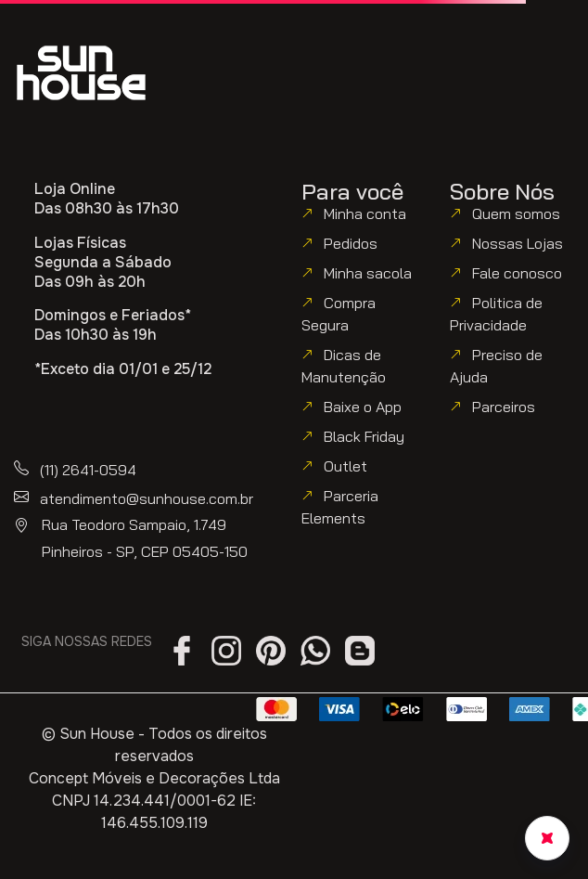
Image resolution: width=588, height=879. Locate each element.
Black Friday (364, 436)
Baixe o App (363, 407)
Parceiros (504, 407)
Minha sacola (368, 273)
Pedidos (351, 243)
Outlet (345, 466)
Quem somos (516, 213)
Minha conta (365, 213)
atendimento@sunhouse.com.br (147, 498)
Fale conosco (517, 273)
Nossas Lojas (518, 243)
